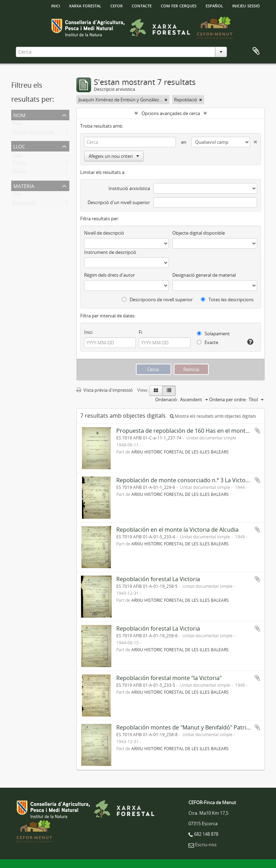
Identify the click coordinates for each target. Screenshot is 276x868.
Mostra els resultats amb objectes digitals (213, 416)
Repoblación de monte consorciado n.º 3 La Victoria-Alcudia (195, 480)
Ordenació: (167, 399)
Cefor (116, 5)
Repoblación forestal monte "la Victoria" (169, 678)
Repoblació (24, 204)
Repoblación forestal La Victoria (158, 579)
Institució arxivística (129, 188)
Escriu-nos (206, 845)
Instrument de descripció (110, 252)
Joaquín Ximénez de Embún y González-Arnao (60, 133)
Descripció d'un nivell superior (119, 202)
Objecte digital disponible (199, 233)
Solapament (213, 334)
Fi (140, 332)
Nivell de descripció (104, 233)
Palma (19, 164)
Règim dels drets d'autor (109, 275)
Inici (88, 332)
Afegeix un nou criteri (114, 156)
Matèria (24, 185)
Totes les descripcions (227, 300)
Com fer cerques (179, 5)
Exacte (208, 342)
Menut (20, 173)
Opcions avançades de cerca (171, 113)
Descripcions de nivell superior (157, 300)
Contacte (142, 5)
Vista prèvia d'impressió (105, 390)
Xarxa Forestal (85, 5)
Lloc (19, 146)
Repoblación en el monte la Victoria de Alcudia (177, 530)
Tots (17, 125)
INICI (56, 5)
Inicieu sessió (246, 5)
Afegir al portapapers (257, 431)
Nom (19, 115)
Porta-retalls (256, 51)
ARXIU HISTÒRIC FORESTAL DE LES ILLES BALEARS (180, 452)
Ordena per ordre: (228, 399)
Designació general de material (204, 275)
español (214, 5)
